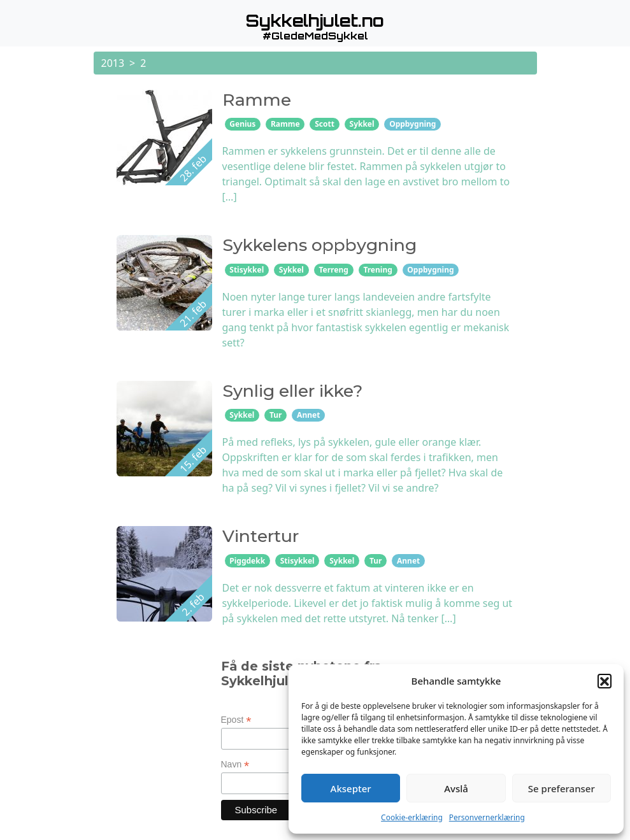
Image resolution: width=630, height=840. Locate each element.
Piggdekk (247, 561)
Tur (276, 415)
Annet (308, 415)
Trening (377, 270)
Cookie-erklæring (412, 817)
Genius (242, 124)
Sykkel (362, 124)
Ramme (285, 124)
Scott (325, 124)
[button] (605, 681)
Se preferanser (562, 788)
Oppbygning (412, 124)
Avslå (456, 788)
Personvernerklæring (487, 817)
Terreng (333, 270)
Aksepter (351, 788)
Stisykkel (247, 270)
